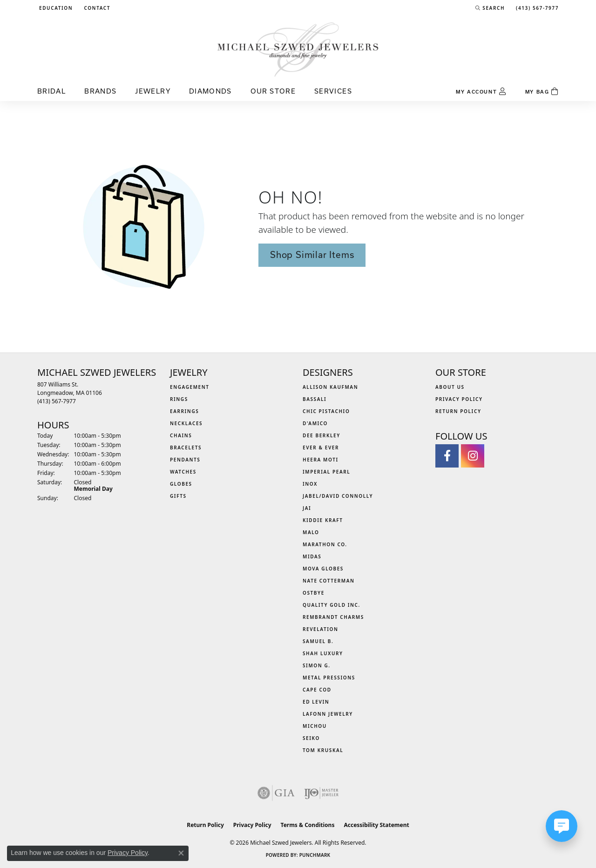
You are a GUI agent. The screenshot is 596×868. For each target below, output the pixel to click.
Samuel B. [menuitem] (318, 641)
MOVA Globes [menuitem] (323, 569)
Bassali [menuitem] (315, 399)
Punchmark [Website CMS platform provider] (315, 855)
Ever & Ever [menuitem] (321, 448)
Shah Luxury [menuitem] (323, 653)
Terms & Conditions (308, 825)
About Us (450, 387)
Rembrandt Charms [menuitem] (333, 617)
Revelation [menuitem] (321, 629)
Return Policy (458, 411)
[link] (96, 8)
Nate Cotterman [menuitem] (329, 581)
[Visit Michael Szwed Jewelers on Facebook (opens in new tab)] (447, 456)
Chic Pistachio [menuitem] (326, 411)
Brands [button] (100, 91)
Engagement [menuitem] (190, 387)
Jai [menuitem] (307, 508)
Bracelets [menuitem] (186, 448)
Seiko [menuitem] (311, 738)
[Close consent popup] (181, 853)
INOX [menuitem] (310, 484)
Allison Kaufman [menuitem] (330, 387)
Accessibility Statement (376, 825)
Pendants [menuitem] (185, 460)
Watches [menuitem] (183, 472)
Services (333, 91)
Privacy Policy (459, 399)
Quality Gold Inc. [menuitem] (332, 605)
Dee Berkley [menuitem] (322, 435)
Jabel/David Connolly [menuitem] (338, 496)
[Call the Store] (57, 401)
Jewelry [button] (153, 91)
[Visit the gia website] (276, 793)
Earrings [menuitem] (184, 411)
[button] (55, 8)
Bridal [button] (51, 91)
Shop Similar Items (312, 255)
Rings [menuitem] (179, 399)
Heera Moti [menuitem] (321, 460)
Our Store (273, 91)
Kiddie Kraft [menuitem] (323, 520)
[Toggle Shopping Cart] (542, 92)
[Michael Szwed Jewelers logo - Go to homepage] (298, 49)
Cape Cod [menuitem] (317, 690)
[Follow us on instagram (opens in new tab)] (473, 456)
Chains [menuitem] (181, 435)
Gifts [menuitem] (178, 496)
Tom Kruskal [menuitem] (323, 750)
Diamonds (210, 91)
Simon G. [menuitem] (317, 665)
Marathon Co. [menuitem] (325, 544)
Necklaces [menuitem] (186, 423)
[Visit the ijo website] (322, 793)
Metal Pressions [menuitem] (329, 678)
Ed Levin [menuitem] (316, 702)
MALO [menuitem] (311, 532)
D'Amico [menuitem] (315, 423)
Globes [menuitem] (181, 484)
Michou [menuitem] (315, 726)
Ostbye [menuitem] (314, 593)
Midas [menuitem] (312, 556)
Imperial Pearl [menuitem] (326, 472)
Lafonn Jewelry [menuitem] (328, 714)
